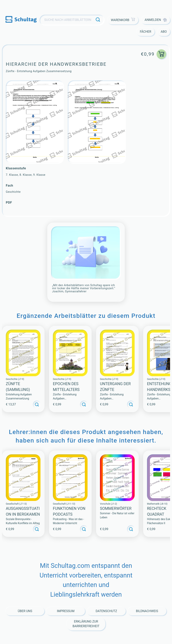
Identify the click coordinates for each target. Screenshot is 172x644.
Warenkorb (123, 20)
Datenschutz (106, 611)
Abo (164, 32)
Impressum (66, 611)
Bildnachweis (147, 611)
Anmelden (156, 20)
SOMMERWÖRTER (116, 508)
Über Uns (25, 611)
